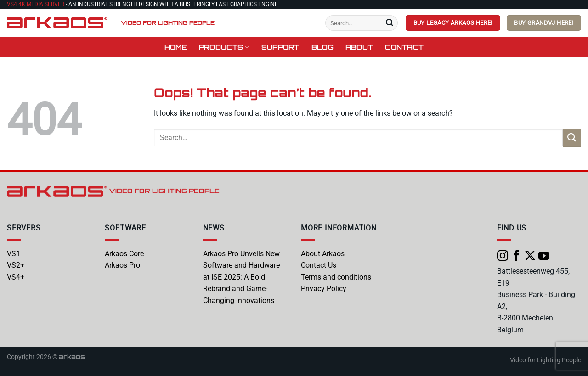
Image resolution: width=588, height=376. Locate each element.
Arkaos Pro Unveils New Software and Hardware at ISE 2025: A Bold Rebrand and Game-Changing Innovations (241, 277)
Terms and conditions (336, 277)
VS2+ (16, 265)
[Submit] (390, 23)
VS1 (14, 254)
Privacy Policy (324, 289)
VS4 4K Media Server (36, 4)
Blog (322, 47)
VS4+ (16, 277)
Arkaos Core (124, 254)
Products (224, 47)
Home (176, 47)
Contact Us (319, 265)
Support (280, 47)
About (359, 47)
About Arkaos (323, 254)
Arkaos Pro (122, 265)
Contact (404, 47)
